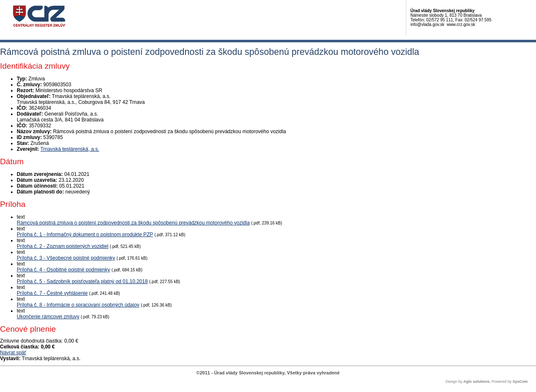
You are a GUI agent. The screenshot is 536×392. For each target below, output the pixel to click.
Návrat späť (13, 353)
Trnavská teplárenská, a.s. (70, 149)
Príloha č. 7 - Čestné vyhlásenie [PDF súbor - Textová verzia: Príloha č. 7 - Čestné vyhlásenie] (52, 293)
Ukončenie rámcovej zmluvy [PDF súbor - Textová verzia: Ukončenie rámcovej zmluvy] (48, 317)
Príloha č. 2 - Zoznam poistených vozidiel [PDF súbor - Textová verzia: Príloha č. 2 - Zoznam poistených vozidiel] (63, 246)
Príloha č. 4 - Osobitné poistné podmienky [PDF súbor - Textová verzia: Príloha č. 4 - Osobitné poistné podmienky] (63, 270)
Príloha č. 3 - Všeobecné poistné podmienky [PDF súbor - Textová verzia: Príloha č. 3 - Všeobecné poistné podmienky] (66, 258)
